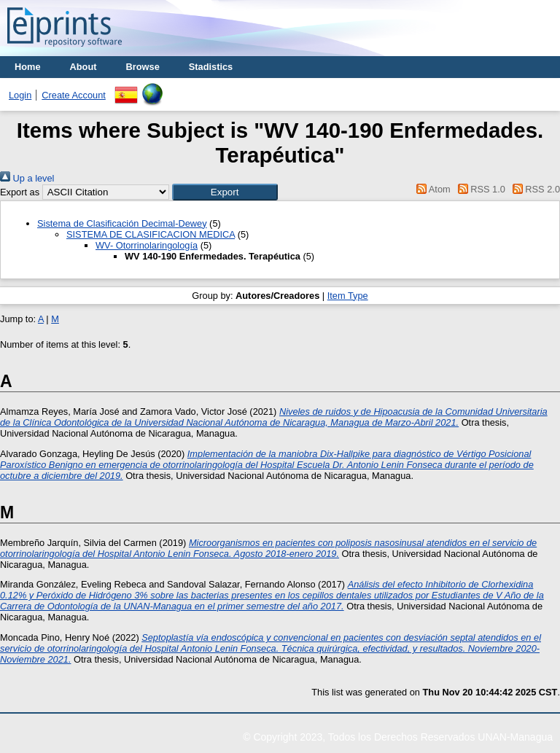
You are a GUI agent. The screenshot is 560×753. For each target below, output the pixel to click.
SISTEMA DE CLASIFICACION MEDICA (151, 234)
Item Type (348, 296)
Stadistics (211, 67)
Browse (143, 67)
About (83, 67)
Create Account (74, 95)
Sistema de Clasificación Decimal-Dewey (122, 223)
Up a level (27, 178)
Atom (431, 189)
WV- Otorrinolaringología (147, 245)
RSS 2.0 (534, 189)
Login (20, 95)
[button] (225, 192)
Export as (20, 192)
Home (28, 67)
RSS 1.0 (479, 189)
